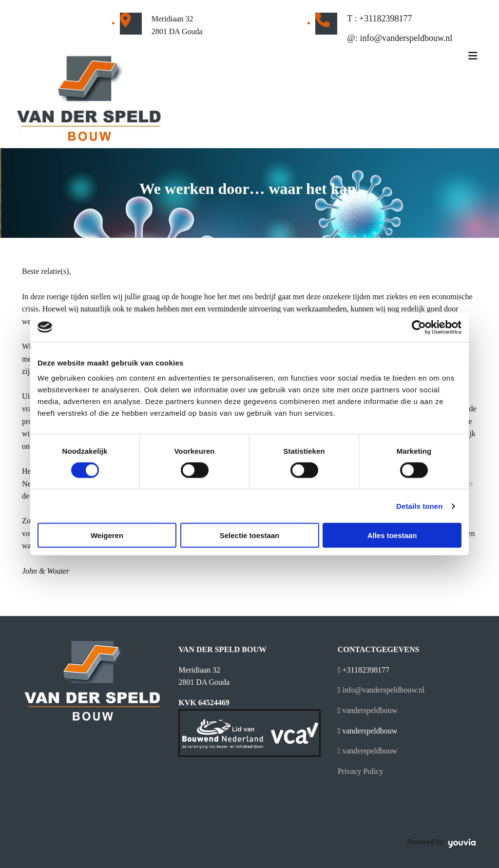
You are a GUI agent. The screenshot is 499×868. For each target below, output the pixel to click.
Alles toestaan (392, 535)
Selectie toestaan (250, 535)
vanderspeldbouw (370, 710)
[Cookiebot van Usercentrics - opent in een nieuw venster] (419, 327)
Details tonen (419, 506)
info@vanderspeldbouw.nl (406, 38)
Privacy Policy (361, 771)
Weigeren (107, 535)
